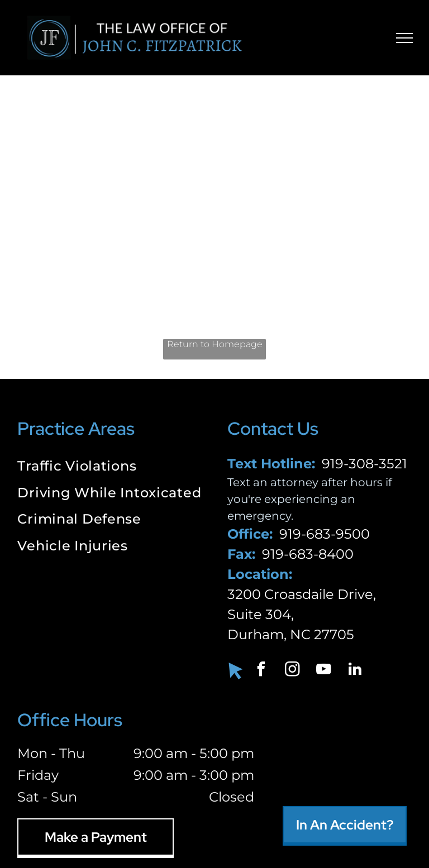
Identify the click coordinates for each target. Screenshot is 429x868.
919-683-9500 (325, 534)
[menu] (404, 38)
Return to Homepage (215, 344)
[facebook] (261, 671)
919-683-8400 (308, 554)
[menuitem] (109, 467)
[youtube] (323, 671)
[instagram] (292, 671)
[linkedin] (355, 671)
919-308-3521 (364, 464)
